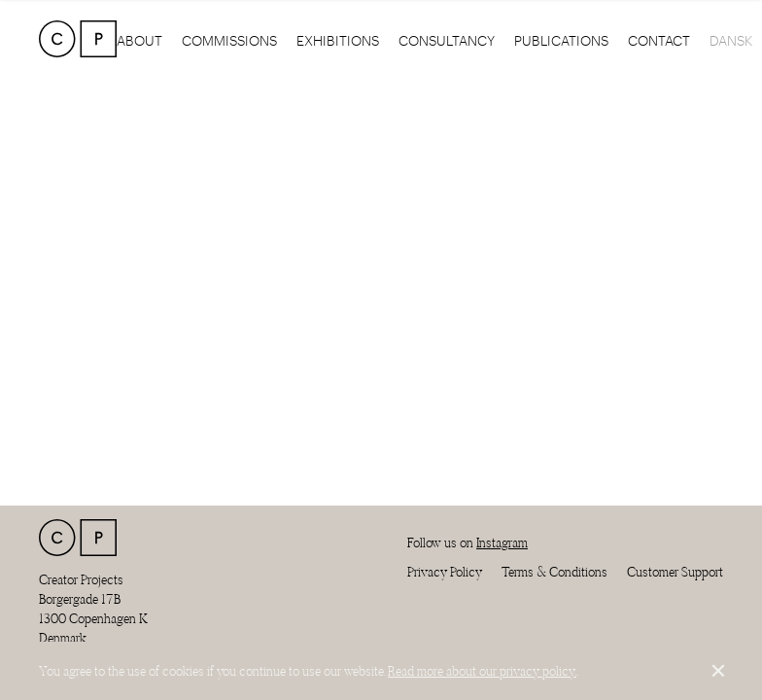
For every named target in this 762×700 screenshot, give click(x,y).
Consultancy (447, 39)
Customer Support (675, 572)
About (139, 39)
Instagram (502, 542)
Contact (659, 39)
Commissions (229, 39)
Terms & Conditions (554, 572)
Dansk (731, 39)
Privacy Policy (445, 572)
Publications (561, 39)
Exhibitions (338, 39)
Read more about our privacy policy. (482, 671)
